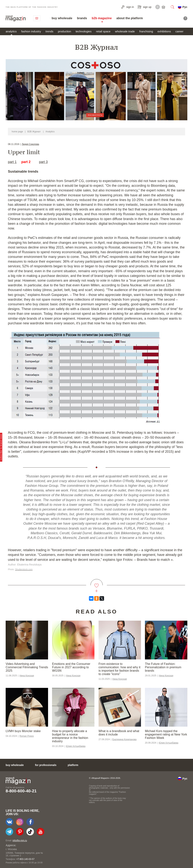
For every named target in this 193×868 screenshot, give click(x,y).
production (64, 31)
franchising (146, 31)
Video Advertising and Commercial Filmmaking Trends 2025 (27, 667)
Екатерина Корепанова (124, 739)
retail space (103, 31)
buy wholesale (62, 18)
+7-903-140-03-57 (25, 859)
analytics (11, 31)
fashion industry (31, 31)
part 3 (43, 162)
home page (17, 132)
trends (49, 31)
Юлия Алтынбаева (76, 746)
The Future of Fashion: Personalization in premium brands (163, 667)
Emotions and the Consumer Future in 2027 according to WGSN (71, 667)
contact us (37, 18)
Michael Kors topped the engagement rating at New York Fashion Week (166, 734)
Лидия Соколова (30, 144)
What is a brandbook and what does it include (119, 733)
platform (73, 765)
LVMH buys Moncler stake (23, 731)
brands (82, 18)
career (180, 31)
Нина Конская (27, 676)
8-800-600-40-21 (21, 791)
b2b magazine (102, 18)
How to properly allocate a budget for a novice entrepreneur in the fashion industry (70, 736)
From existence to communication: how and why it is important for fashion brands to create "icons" (119, 669)
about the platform (130, 18)
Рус (185, 7)
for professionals (46, 765)
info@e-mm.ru (20, 841)
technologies (83, 31)
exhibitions (164, 31)
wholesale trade (125, 31)
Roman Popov (27, 736)
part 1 (12, 162)
